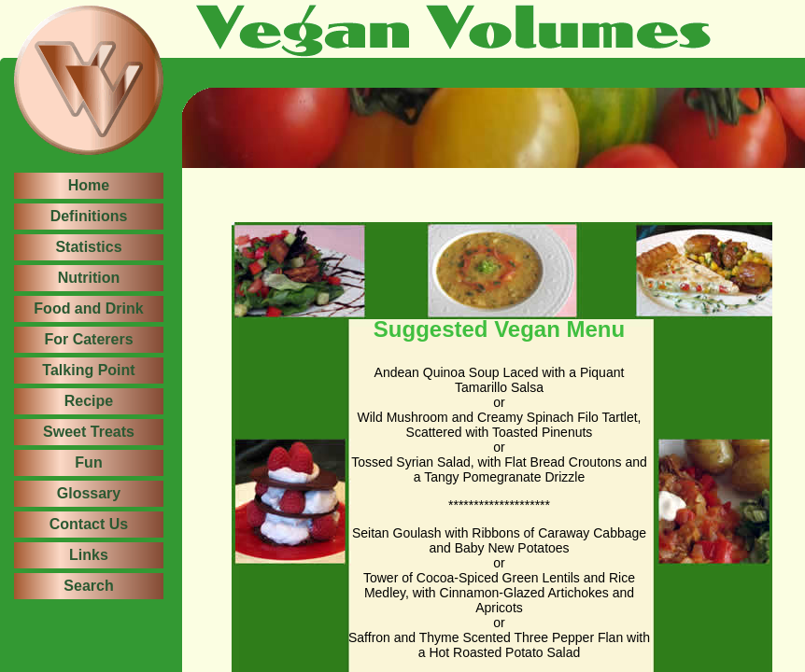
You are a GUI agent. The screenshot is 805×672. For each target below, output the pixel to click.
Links (89, 555)
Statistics (88, 247)
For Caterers (88, 339)
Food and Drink (88, 308)
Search (88, 586)
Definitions (89, 216)
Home (89, 185)
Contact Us (89, 524)
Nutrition (89, 278)
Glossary (89, 493)
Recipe (89, 401)
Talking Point (88, 370)
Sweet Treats (89, 432)
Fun (88, 462)
